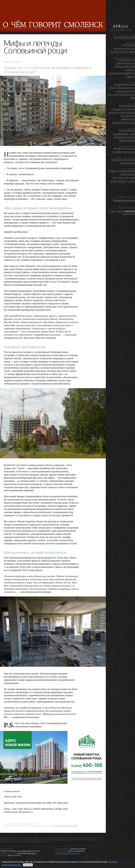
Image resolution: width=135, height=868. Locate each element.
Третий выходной (124, 37)
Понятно (28, 865)
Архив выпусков (124, 201)
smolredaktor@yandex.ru (27, 853)
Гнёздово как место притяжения (123, 162)
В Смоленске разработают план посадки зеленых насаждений (124, 136)
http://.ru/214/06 (66, 826)
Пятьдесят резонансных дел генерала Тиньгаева (123, 49)
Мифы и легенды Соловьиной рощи (124, 150)
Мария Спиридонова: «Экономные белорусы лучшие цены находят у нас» (122, 176)
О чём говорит (122, 213)
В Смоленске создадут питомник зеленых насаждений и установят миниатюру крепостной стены (122, 114)
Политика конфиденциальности (68, 853)
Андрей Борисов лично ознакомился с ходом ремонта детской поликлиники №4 (121, 91)
